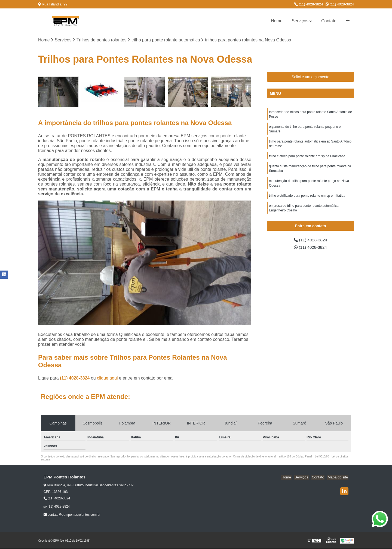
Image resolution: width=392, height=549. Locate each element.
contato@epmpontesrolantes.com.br (72, 515)
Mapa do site (338, 477)
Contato (329, 21)
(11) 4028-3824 (309, 4)
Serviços (300, 21)
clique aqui (107, 378)
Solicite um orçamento (310, 77)
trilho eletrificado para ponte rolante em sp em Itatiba (307, 199)
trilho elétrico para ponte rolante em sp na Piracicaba (307, 158)
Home (277, 21)
